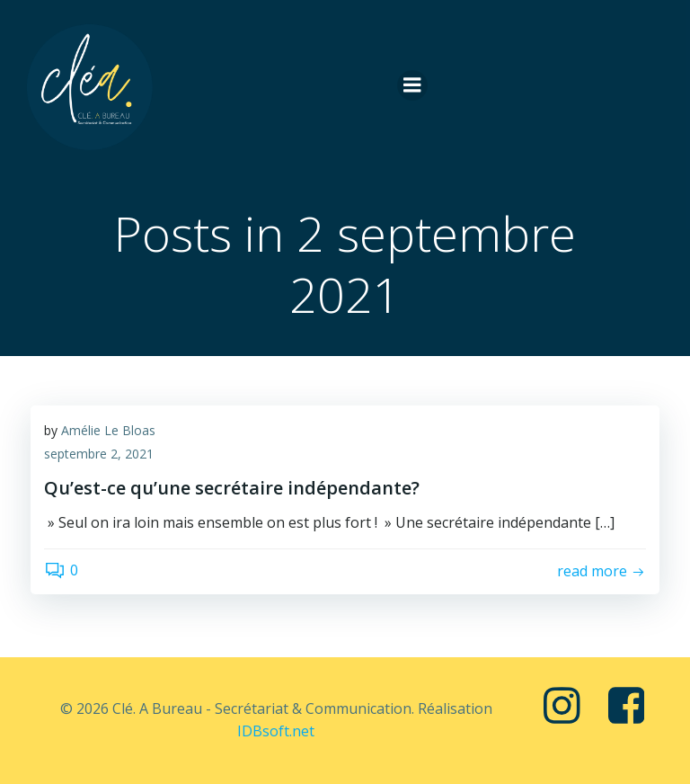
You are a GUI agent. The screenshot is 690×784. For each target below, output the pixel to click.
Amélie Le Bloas (108, 430)
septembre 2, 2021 (99, 454)
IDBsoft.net (276, 731)
